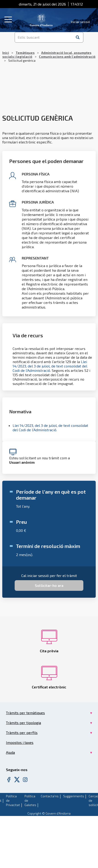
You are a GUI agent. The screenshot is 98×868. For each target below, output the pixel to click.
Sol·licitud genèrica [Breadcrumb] (49, 57)
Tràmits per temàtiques (25, 713)
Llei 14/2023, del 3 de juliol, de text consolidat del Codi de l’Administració (50, 366)
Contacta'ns (50, 796)
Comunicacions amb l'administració (67, 57)
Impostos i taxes (20, 742)
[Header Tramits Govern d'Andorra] (41, 19)
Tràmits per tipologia (23, 723)
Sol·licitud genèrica (38, 118)
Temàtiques (25, 53)
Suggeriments (74, 796)
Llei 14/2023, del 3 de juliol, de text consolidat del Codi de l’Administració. (50, 428)
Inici (6, 53)
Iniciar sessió (80, 22)
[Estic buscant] (44, 37)
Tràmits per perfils (22, 733)
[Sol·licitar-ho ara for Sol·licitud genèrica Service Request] (49, 585)
